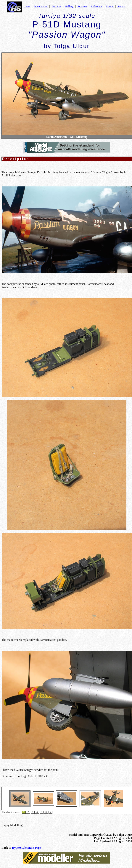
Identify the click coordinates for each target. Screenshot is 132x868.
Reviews (82, 6)
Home (27, 6)
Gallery (69, 6)
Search (121, 6)
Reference (97, 6)
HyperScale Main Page (26, 848)
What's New (41, 6)
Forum (110, 6)
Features (57, 6)
